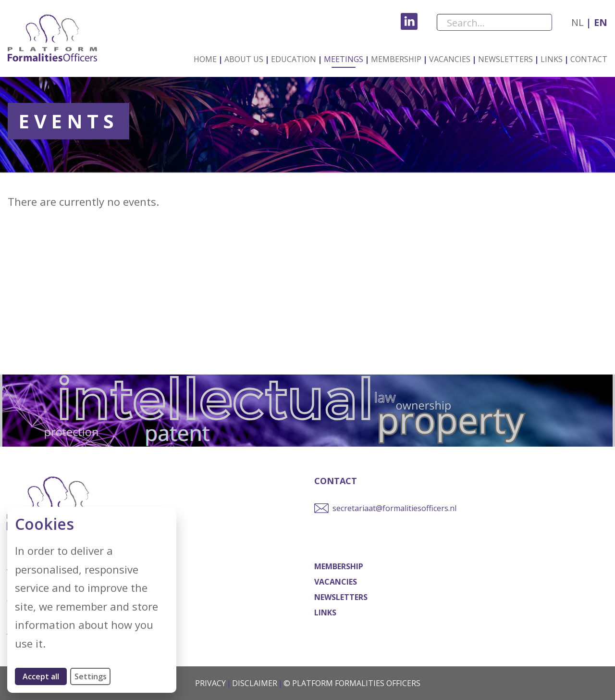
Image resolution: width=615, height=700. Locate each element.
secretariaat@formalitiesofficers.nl (394, 508)
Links (552, 59)
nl (578, 22)
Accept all (45, 676)
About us (244, 59)
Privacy (210, 683)
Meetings (344, 59)
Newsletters (505, 59)
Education (294, 59)
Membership (396, 59)
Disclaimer (255, 683)
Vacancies (450, 59)
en (599, 22)
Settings (91, 676)
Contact (589, 59)
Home (205, 59)
